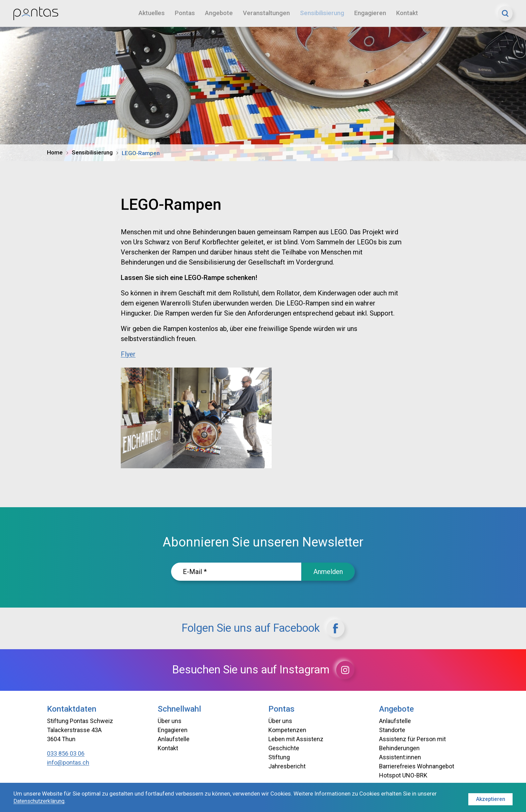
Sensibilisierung (325, 13)
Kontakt (412, 13)
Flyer (128, 354)
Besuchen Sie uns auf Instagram (263, 670)
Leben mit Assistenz (296, 739)
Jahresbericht (287, 766)
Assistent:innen (400, 757)
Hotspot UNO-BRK (403, 775)
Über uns (170, 721)
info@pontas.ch (68, 762)
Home (55, 152)
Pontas (186, 13)
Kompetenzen (287, 730)
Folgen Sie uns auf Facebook (263, 628)
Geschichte (284, 748)
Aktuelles (152, 13)
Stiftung (279, 757)
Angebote (220, 13)
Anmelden (328, 572)
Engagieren (374, 13)
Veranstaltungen (268, 13)
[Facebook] (349, 628)
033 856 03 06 (66, 753)
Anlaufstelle (174, 739)
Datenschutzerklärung (41, 802)
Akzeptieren (490, 798)
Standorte (392, 730)
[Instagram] (359, 670)
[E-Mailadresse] (236, 572)
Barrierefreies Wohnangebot (417, 766)
